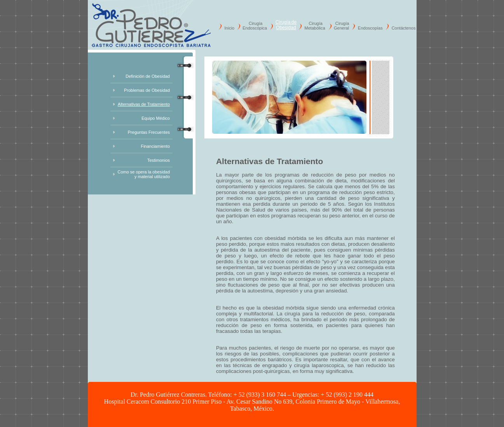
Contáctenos (404, 28)
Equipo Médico (156, 118)
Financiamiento (155, 146)
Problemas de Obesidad (147, 90)
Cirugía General (341, 26)
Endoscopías (370, 28)
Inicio (230, 28)
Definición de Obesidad (148, 76)
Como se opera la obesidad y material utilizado (144, 174)
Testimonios (159, 160)
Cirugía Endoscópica (255, 26)
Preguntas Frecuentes (149, 132)
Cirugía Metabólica (315, 26)
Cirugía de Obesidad (286, 25)
